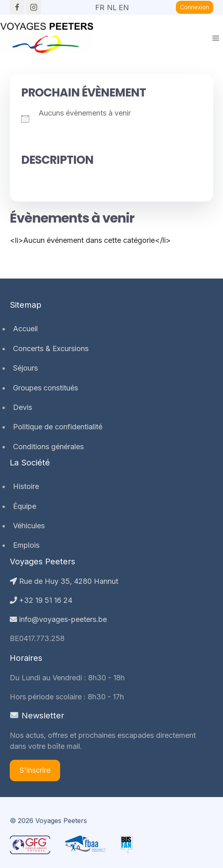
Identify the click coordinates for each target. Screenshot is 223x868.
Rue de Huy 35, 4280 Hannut (64, 581)
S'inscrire (35, 770)
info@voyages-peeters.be (58, 619)
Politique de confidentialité (58, 427)
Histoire (26, 486)
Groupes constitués (45, 388)
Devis (23, 407)
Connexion (195, 7)
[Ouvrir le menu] (215, 38)
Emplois (26, 545)
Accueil (25, 329)
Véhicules (29, 526)
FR (100, 5)
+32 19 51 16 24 (41, 600)
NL (112, 5)
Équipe (25, 506)
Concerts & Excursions (51, 348)
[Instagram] (34, 7)
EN (123, 5)
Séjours (25, 368)
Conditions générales (48, 447)
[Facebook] (17, 7)
